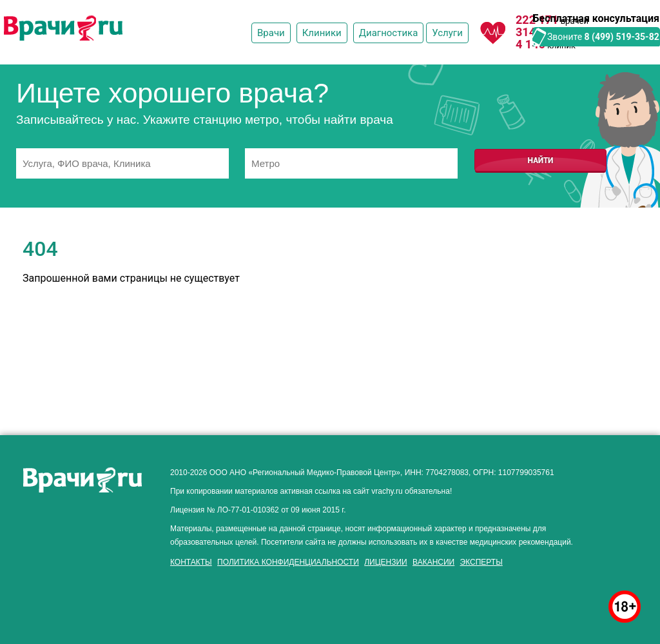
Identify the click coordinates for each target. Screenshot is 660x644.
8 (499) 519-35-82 (622, 37)
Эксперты (481, 562)
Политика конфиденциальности (288, 562)
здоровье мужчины (66, 574)
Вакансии (433, 562)
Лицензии (386, 562)
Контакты (191, 562)
